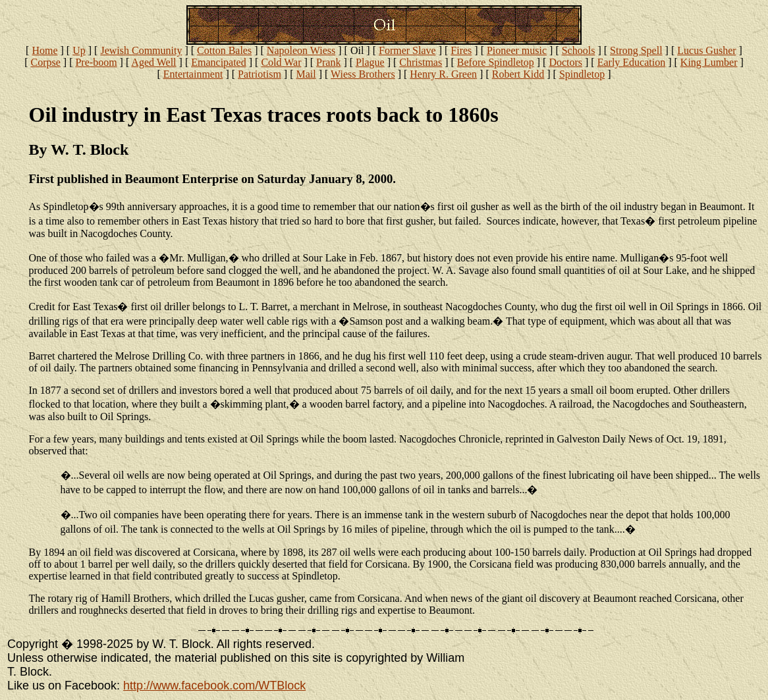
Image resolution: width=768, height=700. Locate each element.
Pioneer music (517, 50)
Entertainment (193, 74)
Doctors (565, 62)
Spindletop (582, 74)
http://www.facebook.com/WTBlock (214, 686)
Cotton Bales (224, 50)
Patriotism (260, 74)
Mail (306, 74)
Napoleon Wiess (301, 50)
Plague (370, 62)
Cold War (281, 62)
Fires (461, 50)
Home (44, 50)
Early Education (632, 62)
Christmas (421, 62)
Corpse (45, 62)
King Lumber (709, 62)
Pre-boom (96, 62)
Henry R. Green (443, 74)
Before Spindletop (496, 62)
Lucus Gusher (706, 50)
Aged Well (153, 62)
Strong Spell (636, 50)
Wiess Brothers (363, 74)
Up (79, 50)
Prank (328, 62)
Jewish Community (141, 50)
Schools (579, 50)
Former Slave (407, 50)
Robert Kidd (518, 74)
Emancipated (219, 62)
